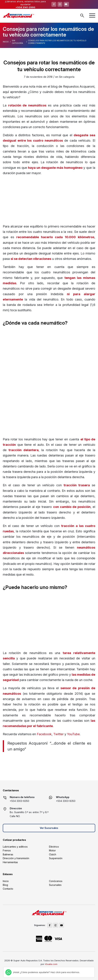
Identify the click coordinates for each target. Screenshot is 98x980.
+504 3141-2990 (25, 7)
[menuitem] (92, 15)
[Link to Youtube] (66, 4)
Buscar (82, 16)
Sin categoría (17, 42)
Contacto (8, 889)
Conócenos (56, 881)
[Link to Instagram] (60, 4)
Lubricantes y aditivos (15, 847)
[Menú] (92, 15)
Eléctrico (54, 847)
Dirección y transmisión (16, 858)
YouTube (73, 734)
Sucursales (55, 885)
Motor (52, 850)
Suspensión (56, 858)
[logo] (18, 16)
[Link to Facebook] (54, 4)
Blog (5, 885)
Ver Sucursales (49, 828)
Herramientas (10, 862)
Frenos (7, 850)
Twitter (58, 734)
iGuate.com (51, 964)
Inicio (6, 42)
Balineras (8, 854)
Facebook (44, 734)
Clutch (53, 854)
